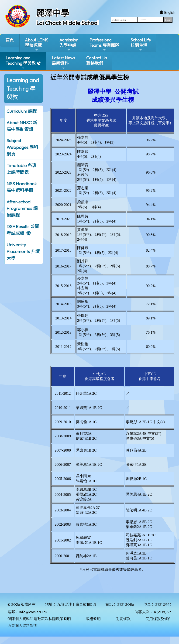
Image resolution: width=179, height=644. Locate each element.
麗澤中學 (53, 13)
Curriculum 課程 (22, 111)
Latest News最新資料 (63, 63)
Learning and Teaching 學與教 (21, 63)
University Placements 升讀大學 (23, 251)
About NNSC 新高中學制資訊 (22, 126)
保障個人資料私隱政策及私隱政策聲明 (39, 619)
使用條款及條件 (158, 619)
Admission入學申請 (69, 45)
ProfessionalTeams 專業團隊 (104, 45)
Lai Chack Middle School (67, 23)
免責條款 (123, 619)
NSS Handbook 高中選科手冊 (22, 187)
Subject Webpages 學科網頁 (22, 147)
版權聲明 (93, 619)
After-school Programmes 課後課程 (22, 209)
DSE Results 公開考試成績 (23, 230)
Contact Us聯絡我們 (97, 61)
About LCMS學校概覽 (37, 45)
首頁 (10, 40)
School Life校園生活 (141, 45)
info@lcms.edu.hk (33, 612)
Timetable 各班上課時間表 (22, 169)
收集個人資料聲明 (22, 626)
